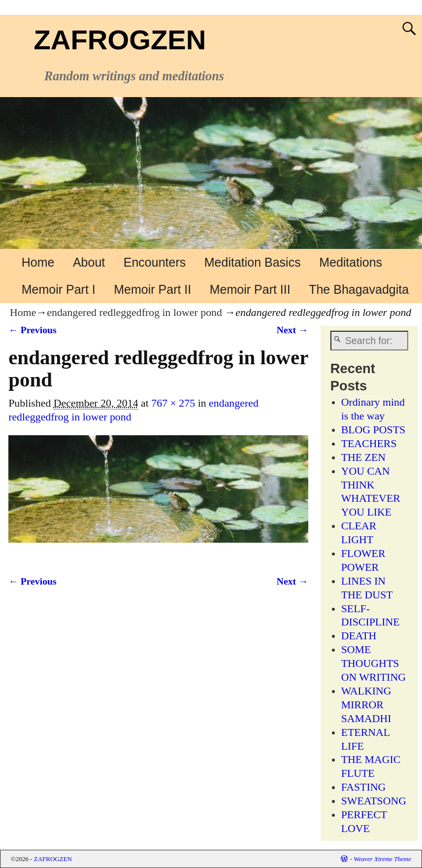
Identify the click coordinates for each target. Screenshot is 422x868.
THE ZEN (363, 457)
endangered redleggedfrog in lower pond (134, 312)
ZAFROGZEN (120, 40)
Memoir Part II (152, 289)
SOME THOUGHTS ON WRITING (373, 663)
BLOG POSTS (373, 430)
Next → (292, 330)
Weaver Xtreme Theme (382, 859)
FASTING (364, 787)
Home (38, 262)
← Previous (32, 330)
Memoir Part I (59, 289)
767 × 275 (173, 403)
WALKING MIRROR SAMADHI (366, 705)
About (89, 262)
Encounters (155, 262)
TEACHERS (369, 444)
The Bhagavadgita (359, 289)
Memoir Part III (250, 289)
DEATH (359, 636)
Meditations (351, 262)
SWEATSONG (374, 801)
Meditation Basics (253, 262)
